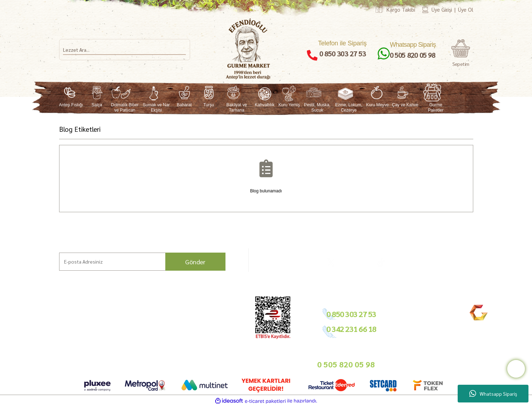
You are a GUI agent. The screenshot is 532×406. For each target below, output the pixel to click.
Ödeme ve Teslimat (163, 320)
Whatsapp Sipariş (493, 394)
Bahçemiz (42, 336)
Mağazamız (43, 345)
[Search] (125, 50)
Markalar (40, 320)
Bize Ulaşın (42, 353)
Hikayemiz (42, 328)
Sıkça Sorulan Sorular (108, 335)
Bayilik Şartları (214, 312)
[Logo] (248, 49)
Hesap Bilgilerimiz (162, 312)
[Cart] (461, 53)
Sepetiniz (153, 360)
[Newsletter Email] (142, 262)
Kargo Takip (43, 362)
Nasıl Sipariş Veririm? (108, 343)
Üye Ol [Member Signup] (466, 9)
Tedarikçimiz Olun (217, 320)
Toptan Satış (211, 328)
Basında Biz (211, 336)
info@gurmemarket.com (224, 355)
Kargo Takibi (401, 9)
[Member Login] (425, 9)
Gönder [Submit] (195, 262)
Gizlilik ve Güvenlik (162, 336)
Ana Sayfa (41, 312)
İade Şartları (156, 328)
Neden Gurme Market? (110, 367)
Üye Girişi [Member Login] (442, 9)
